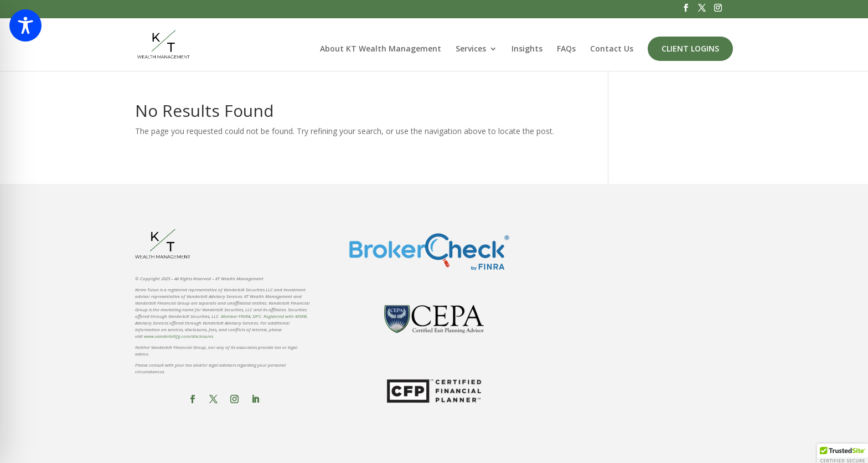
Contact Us (612, 49)
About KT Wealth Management (381, 49)
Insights (527, 49)
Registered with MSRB (285, 316)
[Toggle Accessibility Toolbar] (25, 25)
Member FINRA (236, 316)
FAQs (566, 49)
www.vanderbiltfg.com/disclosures (179, 336)
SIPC (257, 316)
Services (471, 49)
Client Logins (690, 48)
